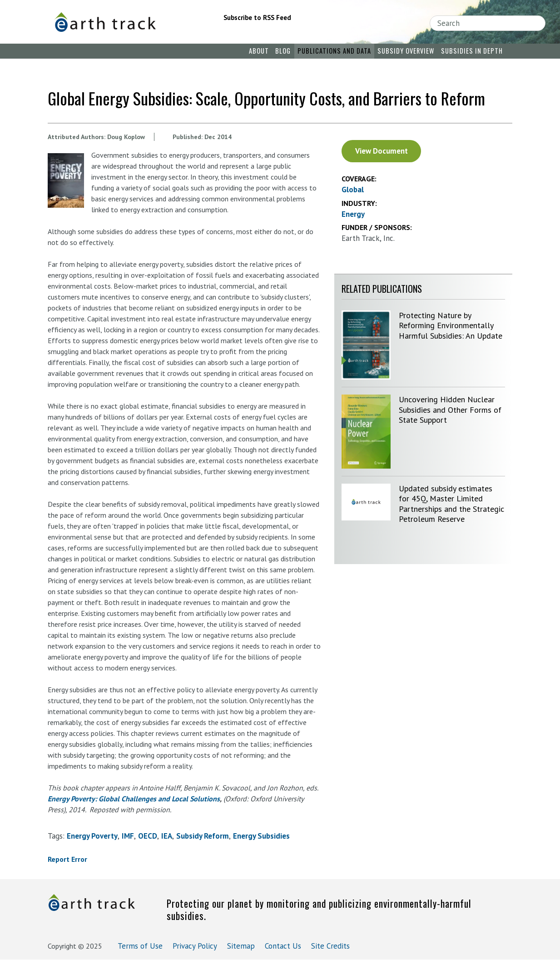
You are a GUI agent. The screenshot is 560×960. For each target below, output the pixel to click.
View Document (382, 151)
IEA (167, 836)
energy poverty (92, 836)
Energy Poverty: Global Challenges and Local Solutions (134, 799)
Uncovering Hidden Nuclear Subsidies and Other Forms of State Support (450, 410)
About (259, 51)
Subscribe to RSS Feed (257, 17)
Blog (283, 51)
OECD (148, 836)
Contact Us (283, 946)
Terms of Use (140, 946)
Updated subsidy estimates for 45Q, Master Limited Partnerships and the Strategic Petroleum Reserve (451, 504)
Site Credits (330, 946)
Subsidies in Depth (472, 51)
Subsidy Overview (406, 51)
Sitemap (241, 946)
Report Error (67, 859)
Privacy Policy (195, 946)
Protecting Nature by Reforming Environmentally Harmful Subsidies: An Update (451, 325)
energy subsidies (261, 836)
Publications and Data (334, 51)
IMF (128, 836)
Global (353, 190)
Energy (353, 214)
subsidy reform (203, 836)
